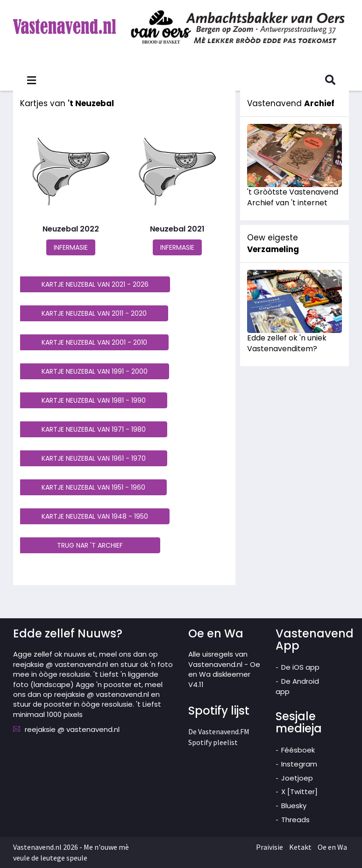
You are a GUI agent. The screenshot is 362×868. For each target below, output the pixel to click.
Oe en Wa (332, 847)
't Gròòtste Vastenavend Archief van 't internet (293, 197)
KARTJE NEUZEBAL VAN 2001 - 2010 (94, 342)
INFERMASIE (71, 247)
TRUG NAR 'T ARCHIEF (90, 545)
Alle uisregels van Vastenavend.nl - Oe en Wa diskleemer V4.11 (224, 669)
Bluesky (294, 806)
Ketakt (300, 847)
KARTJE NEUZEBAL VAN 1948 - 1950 (95, 516)
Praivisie (270, 847)
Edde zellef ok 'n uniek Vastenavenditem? (287, 343)
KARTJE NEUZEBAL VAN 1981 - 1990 (94, 400)
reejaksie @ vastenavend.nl (72, 729)
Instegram (299, 764)
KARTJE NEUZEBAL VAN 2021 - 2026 (95, 284)
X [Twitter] (299, 792)
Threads (295, 820)
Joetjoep (297, 778)
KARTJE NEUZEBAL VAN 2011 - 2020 (94, 313)
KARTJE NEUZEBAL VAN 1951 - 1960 (93, 487)
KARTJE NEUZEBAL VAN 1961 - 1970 (94, 458)
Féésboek (298, 750)
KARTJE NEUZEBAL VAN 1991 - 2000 (95, 371)
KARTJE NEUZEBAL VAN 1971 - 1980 (94, 429)
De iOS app (300, 667)
